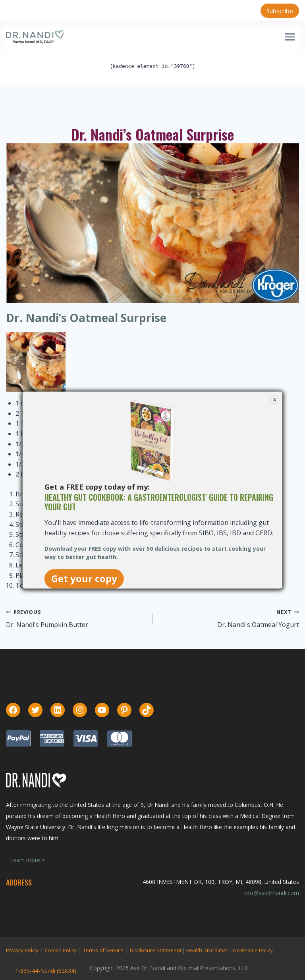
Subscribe (280, 11)
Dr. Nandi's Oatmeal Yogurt (258, 625)
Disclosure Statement (156, 950)
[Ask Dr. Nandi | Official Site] (35, 37)
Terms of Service (103, 950)
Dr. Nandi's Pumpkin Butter (47, 625)
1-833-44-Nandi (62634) (46, 971)
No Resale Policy (253, 950)
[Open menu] (290, 37)
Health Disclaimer (207, 950)
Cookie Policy (61, 950)
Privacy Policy (22, 950)
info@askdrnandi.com (271, 893)
